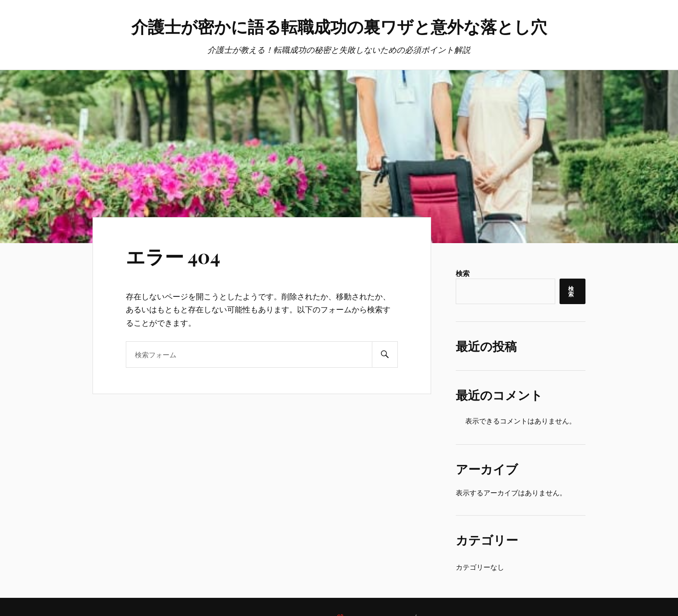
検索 (463, 273)
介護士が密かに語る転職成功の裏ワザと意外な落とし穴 (339, 26)
